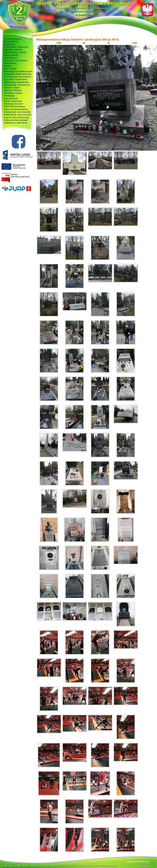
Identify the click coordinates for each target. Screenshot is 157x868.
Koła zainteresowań (16, 120)
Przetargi (10, 44)
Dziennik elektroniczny (18, 74)
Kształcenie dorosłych (18, 77)
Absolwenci (11, 98)
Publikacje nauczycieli (18, 115)
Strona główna (13, 39)
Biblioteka (10, 63)
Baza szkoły (11, 55)
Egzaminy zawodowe (17, 82)
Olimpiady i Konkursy (17, 85)
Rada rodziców (13, 101)
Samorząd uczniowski (17, 112)
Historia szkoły (13, 50)
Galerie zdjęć (12, 88)
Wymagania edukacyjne (18, 71)
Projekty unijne (13, 93)
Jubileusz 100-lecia (16, 123)
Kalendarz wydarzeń (16, 47)
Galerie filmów (13, 90)
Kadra (8, 66)
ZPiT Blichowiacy (15, 106)
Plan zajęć (10, 69)
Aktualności (11, 41)
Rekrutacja (11, 58)
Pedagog (9, 96)
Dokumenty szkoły (15, 52)
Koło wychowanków (16, 109)
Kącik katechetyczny (17, 117)
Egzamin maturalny (16, 79)
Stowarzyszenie (14, 104)
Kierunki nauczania (16, 60)
